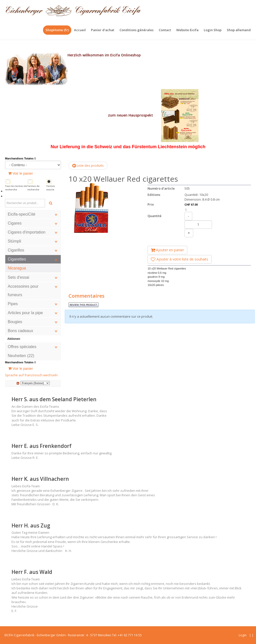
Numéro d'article (161, 188)
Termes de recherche (33, 188)
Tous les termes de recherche (16, 188)
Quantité (154, 216)
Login (243, 635)
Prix (151, 204)
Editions (154, 195)
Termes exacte (51, 188)
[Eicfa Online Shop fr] (73, 10)
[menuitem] (80, 30)
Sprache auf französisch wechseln (31, 375)
